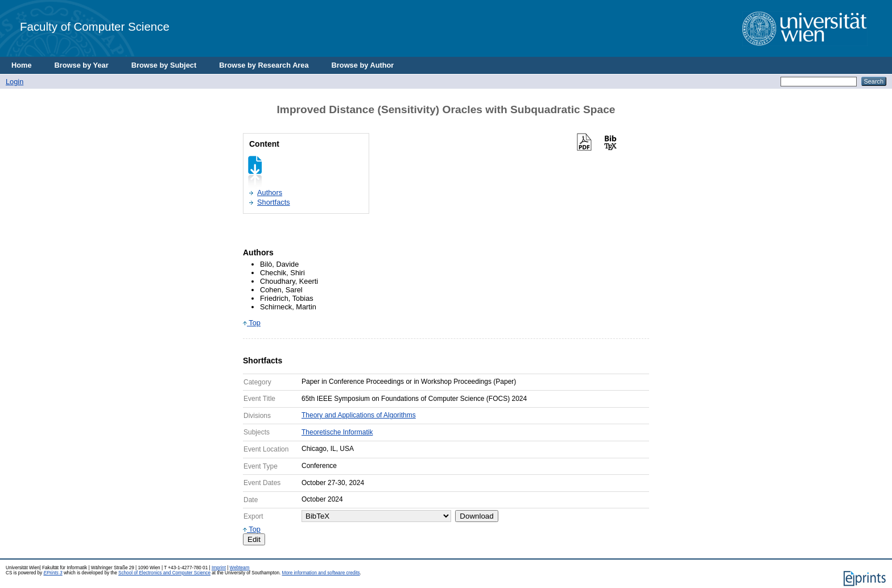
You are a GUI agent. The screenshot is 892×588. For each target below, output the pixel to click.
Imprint (219, 568)
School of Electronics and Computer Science (164, 573)
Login (15, 82)
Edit (254, 539)
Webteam (240, 568)
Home (22, 65)
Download (476, 516)
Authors (270, 192)
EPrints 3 (53, 573)
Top (252, 323)
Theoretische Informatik (337, 432)
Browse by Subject (164, 65)
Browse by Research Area (264, 65)
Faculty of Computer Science (95, 26)
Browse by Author (363, 65)
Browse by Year (82, 65)
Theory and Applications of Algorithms (359, 415)
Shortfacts (274, 202)
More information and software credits (321, 573)
